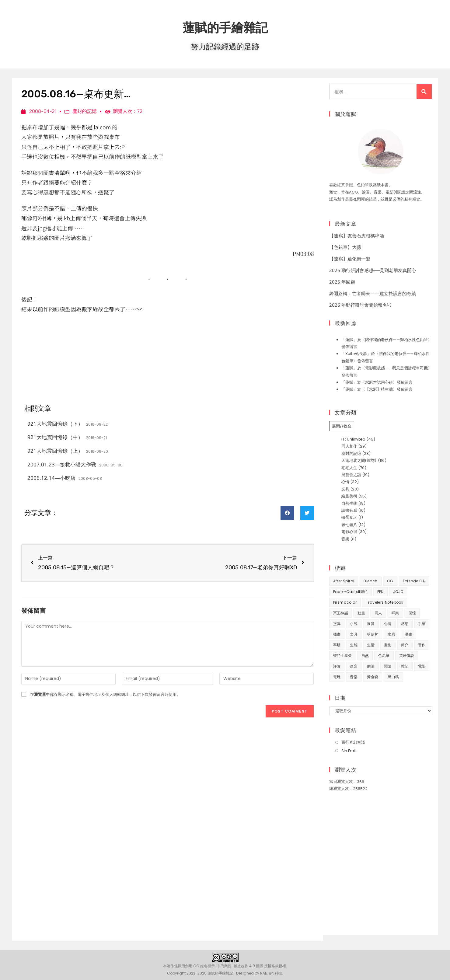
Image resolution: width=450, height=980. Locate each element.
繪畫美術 (349, 496)
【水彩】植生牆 (379, 389)
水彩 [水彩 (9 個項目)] (391, 634)
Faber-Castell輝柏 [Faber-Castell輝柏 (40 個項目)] (351, 592)
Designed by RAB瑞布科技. (260, 973)
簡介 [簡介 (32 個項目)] (405, 645)
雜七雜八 (349, 525)
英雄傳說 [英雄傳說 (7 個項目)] (407, 656)
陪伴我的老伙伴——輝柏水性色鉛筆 (396, 340)
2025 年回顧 (342, 282)
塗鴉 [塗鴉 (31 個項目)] (337, 624)
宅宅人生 (349, 468)
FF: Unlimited (353, 439)
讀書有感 (349, 510)
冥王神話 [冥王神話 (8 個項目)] (341, 613)
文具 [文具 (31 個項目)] (354, 634)
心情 (345, 482)
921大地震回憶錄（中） (55, 437)
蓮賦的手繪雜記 (225, 27)
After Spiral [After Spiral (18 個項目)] (344, 581)
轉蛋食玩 (349, 517)
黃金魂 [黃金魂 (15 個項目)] (373, 677)
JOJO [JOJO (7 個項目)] (398, 592)
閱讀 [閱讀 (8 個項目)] (388, 666)
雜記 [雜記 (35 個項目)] (405, 666)
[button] (287, 513)
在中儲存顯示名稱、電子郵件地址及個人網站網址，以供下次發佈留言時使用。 (105, 694)
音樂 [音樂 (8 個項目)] (354, 677)
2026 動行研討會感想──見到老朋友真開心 (373, 270)
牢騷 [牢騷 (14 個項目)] (337, 645)
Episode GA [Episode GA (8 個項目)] (414, 581)
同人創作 (349, 446)
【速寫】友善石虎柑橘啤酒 (357, 235)
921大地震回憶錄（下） (55, 424)
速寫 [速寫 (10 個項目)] (354, 666)
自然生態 (349, 503)
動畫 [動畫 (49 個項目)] (361, 613)
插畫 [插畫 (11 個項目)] (337, 634)
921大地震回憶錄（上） (55, 451)
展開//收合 (342, 426)
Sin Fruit (349, 751)
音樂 (345, 539)
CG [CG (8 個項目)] (390, 581)
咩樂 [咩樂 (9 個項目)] (395, 613)
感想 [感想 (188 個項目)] (405, 624)
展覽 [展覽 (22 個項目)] (371, 624)
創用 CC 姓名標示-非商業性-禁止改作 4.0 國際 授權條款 (232, 966)
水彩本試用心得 (379, 382)
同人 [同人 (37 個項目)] (378, 613)
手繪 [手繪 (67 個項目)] (422, 624)
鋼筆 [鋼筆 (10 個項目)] (371, 666)
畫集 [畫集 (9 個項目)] (388, 645)
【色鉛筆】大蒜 (345, 247)
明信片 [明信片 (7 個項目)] (373, 634)
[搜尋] (424, 92)
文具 (345, 489)
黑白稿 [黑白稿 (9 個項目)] (393, 677)
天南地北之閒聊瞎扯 (359, 460)
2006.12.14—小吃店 (51, 478)
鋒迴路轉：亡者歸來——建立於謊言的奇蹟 (373, 293)
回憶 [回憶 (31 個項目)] (412, 613)
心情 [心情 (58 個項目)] (388, 624)
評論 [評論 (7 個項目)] (337, 666)
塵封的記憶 (85, 111)
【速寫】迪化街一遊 (350, 259)
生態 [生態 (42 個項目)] (354, 645)
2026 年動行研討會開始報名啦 (360, 305)
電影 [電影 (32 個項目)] (422, 666)
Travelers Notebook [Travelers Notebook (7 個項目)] (385, 602)
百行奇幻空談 (353, 742)
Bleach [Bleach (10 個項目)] (370, 581)
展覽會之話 (351, 475)
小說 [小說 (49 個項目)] (354, 624)
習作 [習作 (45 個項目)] (422, 645)
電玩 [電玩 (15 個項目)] (337, 677)
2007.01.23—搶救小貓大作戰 (62, 464)
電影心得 (349, 532)
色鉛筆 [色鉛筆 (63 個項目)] (384, 656)
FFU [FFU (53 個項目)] (380, 592)
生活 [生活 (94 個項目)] (371, 645)
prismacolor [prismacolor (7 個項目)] (345, 602)
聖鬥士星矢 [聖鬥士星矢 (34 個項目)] (343, 656)
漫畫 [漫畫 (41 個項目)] (408, 634)
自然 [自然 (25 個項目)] (365, 656)
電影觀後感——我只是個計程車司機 (396, 368)
